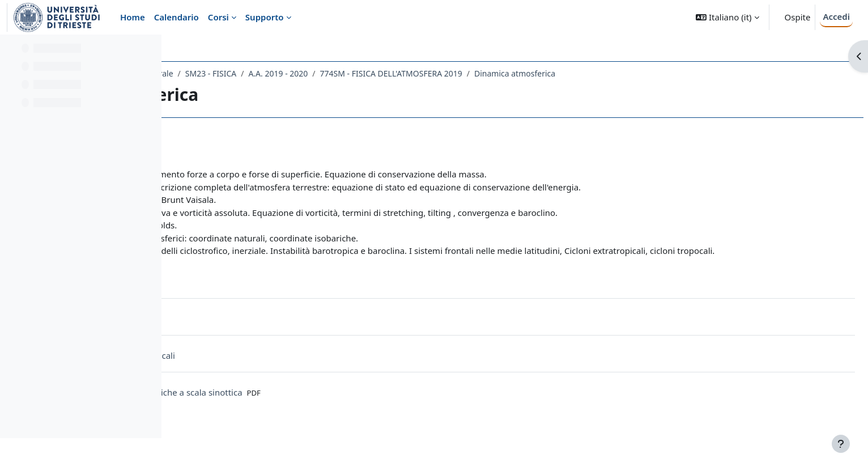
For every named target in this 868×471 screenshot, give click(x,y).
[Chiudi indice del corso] (12, 51)
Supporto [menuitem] (265, 17)
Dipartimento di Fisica (224, 73)
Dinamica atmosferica (685, 73)
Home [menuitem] (133, 17)
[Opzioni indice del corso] (148, 51)
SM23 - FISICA (381, 73)
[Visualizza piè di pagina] (841, 444)
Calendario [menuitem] (176, 17)
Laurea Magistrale (310, 73)
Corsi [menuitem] (218, 17)
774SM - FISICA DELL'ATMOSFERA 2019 (562, 73)
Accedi (836, 16)
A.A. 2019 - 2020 (448, 73)
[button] (727, 17)
